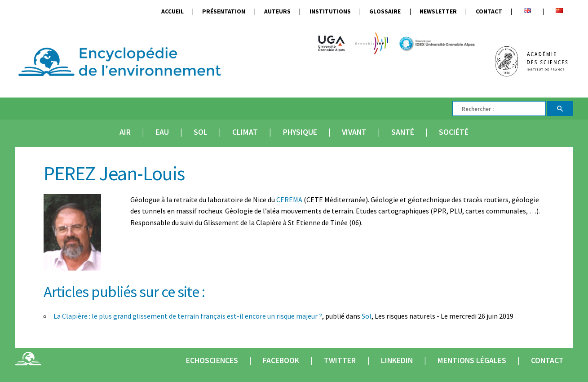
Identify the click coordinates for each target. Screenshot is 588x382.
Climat (245, 132)
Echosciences (212, 360)
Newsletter (438, 11)
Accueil (172, 11)
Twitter (340, 360)
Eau (162, 132)
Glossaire (385, 11)
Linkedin (397, 360)
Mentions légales (472, 360)
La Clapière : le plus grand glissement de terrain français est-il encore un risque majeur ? (188, 316)
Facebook (281, 360)
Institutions (330, 11)
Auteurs (277, 11)
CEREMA (289, 200)
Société (454, 132)
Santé (403, 132)
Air (125, 132)
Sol (201, 132)
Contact (489, 11)
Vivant (354, 132)
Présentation (224, 11)
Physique (300, 132)
